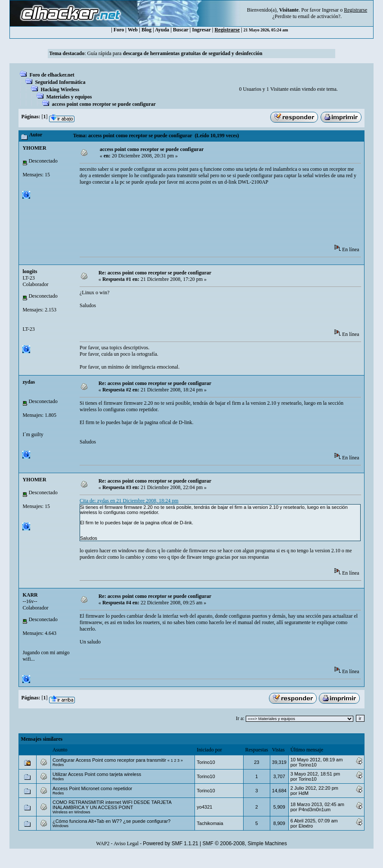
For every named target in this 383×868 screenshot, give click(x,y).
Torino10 (206, 762)
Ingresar (330, 10)
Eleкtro (306, 826)
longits (30, 271)
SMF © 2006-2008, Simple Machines (245, 843)
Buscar (181, 30)
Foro (119, 30)
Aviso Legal (126, 843)
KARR (30, 595)
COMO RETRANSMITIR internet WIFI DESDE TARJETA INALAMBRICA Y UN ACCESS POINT (112, 805)
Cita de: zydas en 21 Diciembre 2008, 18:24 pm (129, 501)
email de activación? (319, 16)
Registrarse (227, 30)
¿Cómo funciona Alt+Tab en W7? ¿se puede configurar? (111, 821)
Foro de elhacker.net (52, 75)
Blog (147, 30)
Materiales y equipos (69, 97)
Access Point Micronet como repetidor (92, 788)
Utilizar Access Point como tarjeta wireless (97, 774)
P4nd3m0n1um (315, 810)
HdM (304, 793)
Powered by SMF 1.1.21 (171, 843)
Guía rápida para (175, 53)
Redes (58, 765)
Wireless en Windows (71, 812)
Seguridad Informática (60, 82)
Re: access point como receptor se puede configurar (155, 273)
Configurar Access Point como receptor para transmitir (109, 760)
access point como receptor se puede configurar (104, 104)
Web (133, 30)
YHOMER (34, 148)
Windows (60, 826)
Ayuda (162, 30)
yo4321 (204, 807)
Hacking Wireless (60, 89)
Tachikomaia (210, 823)
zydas (29, 382)
